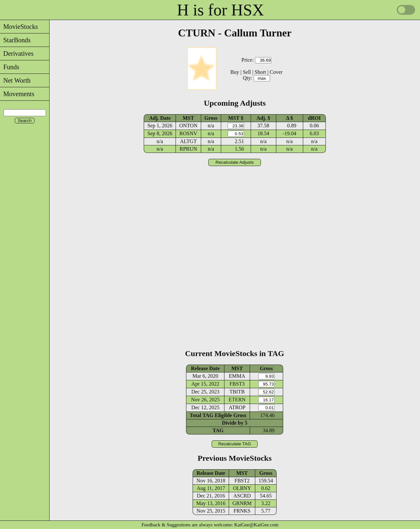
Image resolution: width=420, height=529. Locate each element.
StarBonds (15, 40)
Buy (235, 72)
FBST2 (242, 481)
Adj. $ (263, 118)
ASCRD (242, 496)
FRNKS (242, 511)
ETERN (237, 400)
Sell (247, 72)
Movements (17, 94)
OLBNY (242, 488)
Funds (10, 67)
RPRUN (188, 149)
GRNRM (242, 503)
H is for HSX (220, 10)
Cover (276, 72)
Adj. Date (160, 118)
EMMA (237, 376)
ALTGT (188, 141)
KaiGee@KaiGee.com (256, 525)
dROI (314, 118)
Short (260, 72)
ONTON (188, 126)
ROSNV (188, 133)
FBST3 (237, 384)
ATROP (237, 407)
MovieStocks (19, 27)
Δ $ (290, 118)
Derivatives (17, 53)
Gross (211, 118)
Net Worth (15, 80)
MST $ (236, 118)
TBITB (237, 392)
